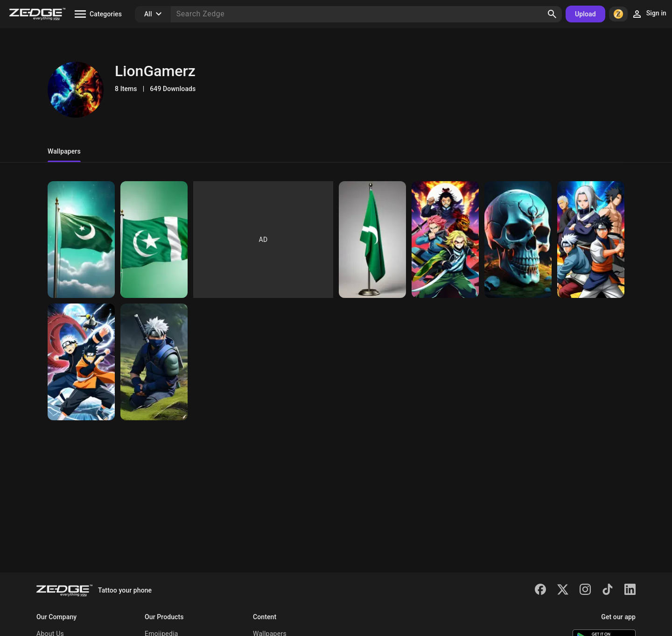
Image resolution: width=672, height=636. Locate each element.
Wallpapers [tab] (64, 151)
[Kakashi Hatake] (154, 362)
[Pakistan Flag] (154, 240)
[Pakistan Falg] (81, 240)
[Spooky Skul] (518, 240)
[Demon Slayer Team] (445, 240)
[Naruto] (591, 240)
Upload (585, 14)
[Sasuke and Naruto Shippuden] (81, 362)
